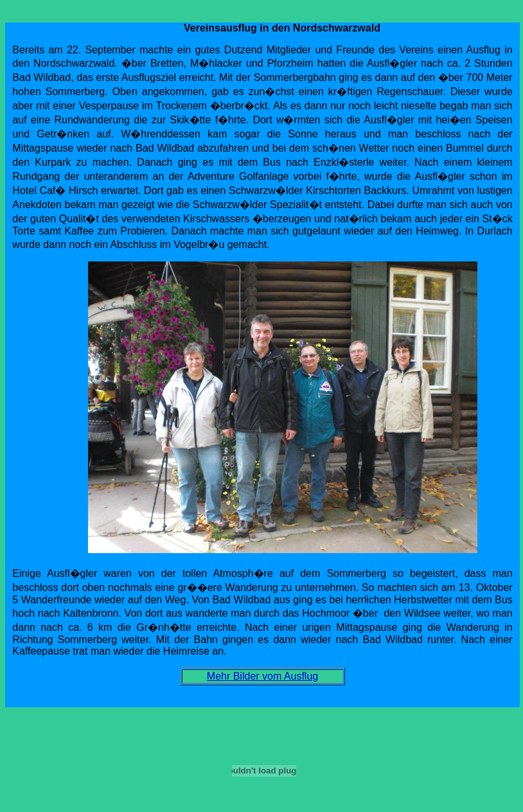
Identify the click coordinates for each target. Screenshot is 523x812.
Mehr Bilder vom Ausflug (262, 676)
